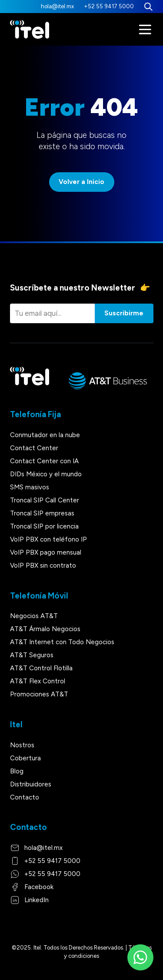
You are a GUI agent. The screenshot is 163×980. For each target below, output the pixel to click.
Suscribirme (124, 313)
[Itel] (30, 30)
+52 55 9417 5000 (109, 6)
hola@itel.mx (57, 6)
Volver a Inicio (81, 182)
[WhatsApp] (140, 957)
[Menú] (145, 30)
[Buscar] (148, 7)
